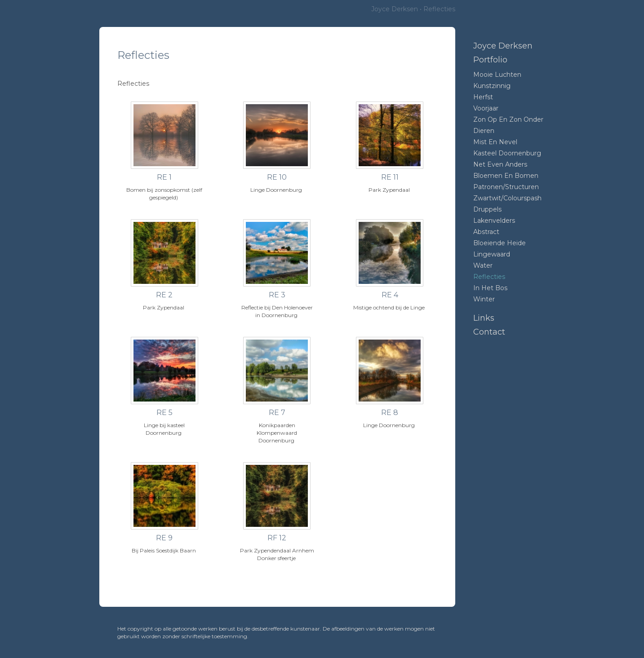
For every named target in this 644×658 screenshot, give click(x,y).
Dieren (484, 131)
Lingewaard (492, 254)
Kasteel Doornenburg (507, 153)
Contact (489, 332)
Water (483, 265)
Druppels (487, 209)
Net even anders (500, 164)
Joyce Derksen (395, 9)
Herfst (483, 97)
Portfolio (490, 60)
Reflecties (489, 277)
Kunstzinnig (492, 86)
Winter (484, 299)
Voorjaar (486, 108)
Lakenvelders (494, 221)
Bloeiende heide (500, 243)
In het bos (490, 288)
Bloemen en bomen (506, 176)
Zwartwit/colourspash (507, 198)
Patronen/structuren (506, 187)
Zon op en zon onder (508, 119)
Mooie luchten (497, 75)
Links (484, 318)
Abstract (486, 232)
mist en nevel (495, 142)
